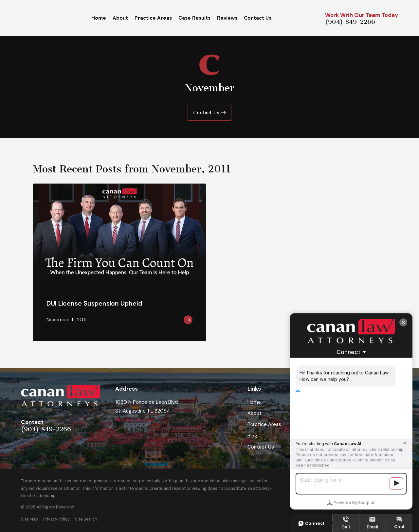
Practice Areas (264, 424)
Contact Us (261, 447)
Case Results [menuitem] (194, 18)
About (255, 413)
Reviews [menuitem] (227, 18)
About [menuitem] (120, 18)
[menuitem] (29, 519)
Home (254, 402)
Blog (252, 436)
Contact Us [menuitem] (258, 18)
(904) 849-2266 (350, 22)
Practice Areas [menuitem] (153, 18)
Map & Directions (135, 420)
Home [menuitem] (99, 18)
